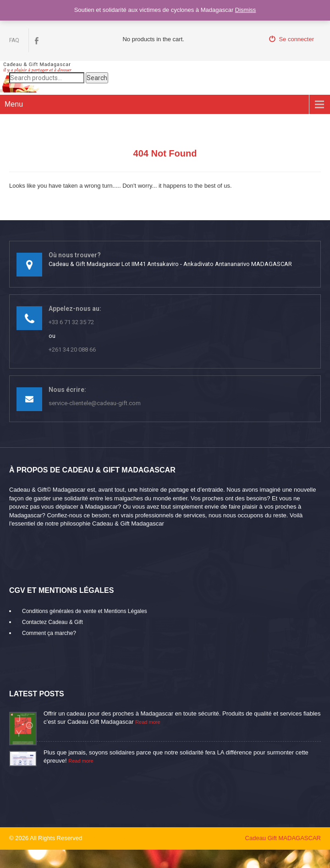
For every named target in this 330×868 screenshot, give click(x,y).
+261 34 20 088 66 (72, 350)
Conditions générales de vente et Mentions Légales (85, 611)
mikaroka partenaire (117, 838)
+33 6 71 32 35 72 (71, 322)
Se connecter (291, 39)
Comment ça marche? (49, 633)
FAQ (14, 40)
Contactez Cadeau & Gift (52, 622)
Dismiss (246, 10)
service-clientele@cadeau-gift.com (95, 403)
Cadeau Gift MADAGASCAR (283, 838)
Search (97, 78)
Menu (14, 104)
